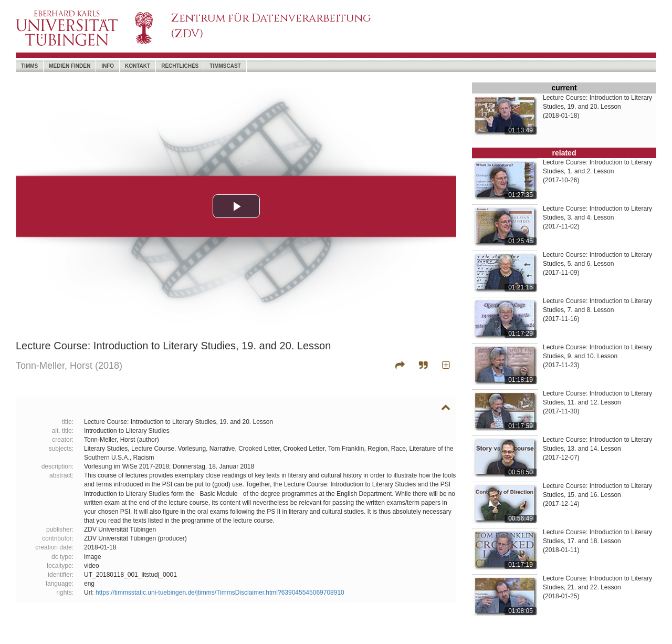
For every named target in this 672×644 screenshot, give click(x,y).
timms (29, 66)
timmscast (225, 66)
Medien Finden (70, 66)
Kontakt (138, 66)
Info (108, 66)
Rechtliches (180, 66)
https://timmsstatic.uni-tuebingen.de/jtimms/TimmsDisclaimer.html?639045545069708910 (220, 593)
